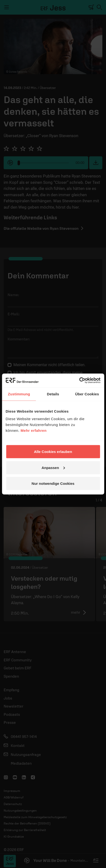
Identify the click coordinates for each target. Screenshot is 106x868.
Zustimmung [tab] (19, 394)
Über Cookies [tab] (87, 394)
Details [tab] (53, 394)
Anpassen (53, 467)
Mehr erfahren (34, 430)
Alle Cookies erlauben (53, 452)
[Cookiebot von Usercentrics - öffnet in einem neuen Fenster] (79, 381)
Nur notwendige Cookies (53, 483)
